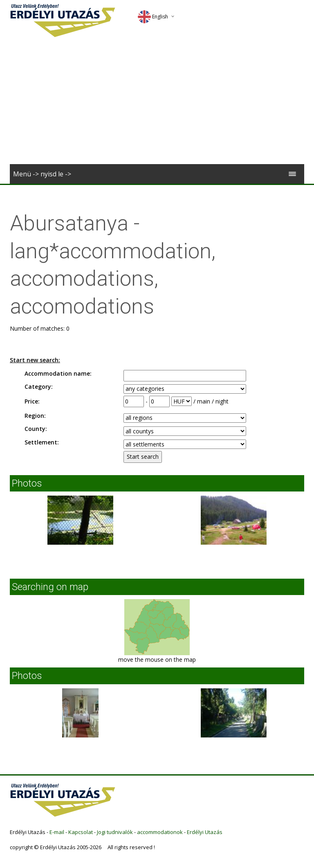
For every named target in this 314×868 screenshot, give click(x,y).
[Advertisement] (157, 103)
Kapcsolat (81, 832)
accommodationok (160, 832)
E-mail (57, 832)
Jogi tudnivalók (115, 832)
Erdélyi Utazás (205, 832)
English (153, 17)
